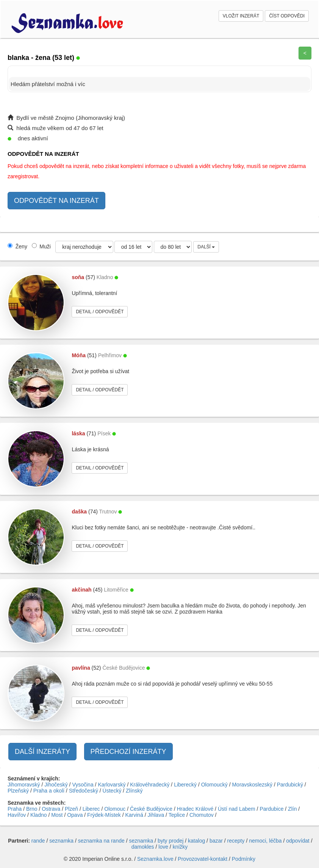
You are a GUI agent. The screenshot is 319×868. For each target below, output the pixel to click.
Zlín (292, 809)
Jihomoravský (24, 785)
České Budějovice (151, 809)
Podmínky (244, 859)
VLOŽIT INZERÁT (241, 16)
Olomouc (115, 809)
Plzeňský (18, 791)
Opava (75, 815)
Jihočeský (56, 785)
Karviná (134, 815)
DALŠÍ (206, 247)
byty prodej (170, 841)
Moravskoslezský (252, 785)
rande (38, 841)
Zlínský (134, 791)
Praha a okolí (49, 791)
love (163, 847)
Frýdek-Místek (104, 815)
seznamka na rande (101, 841)
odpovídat (298, 841)
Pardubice (271, 809)
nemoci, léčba (265, 841)
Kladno (39, 815)
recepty (236, 841)
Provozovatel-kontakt (203, 859)
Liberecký (185, 785)
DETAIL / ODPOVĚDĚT (100, 312)
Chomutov (202, 815)
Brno (32, 809)
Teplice (177, 815)
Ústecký (112, 791)
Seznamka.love (155, 859)
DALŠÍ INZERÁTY (42, 752)
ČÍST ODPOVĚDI (287, 16)
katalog (196, 841)
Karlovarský (112, 785)
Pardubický (290, 785)
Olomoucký (214, 785)
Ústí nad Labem (237, 809)
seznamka (61, 841)
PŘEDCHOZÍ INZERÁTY (128, 752)
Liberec (91, 809)
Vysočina (83, 785)
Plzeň (71, 809)
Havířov (17, 815)
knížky (180, 847)
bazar (216, 841)
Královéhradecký (150, 785)
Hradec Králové (195, 809)
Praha (15, 809)
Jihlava (156, 815)
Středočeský (84, 791)
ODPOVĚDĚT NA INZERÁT (56, 201)
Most (57, 815)
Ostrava (51, 809)
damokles (143, 847)
